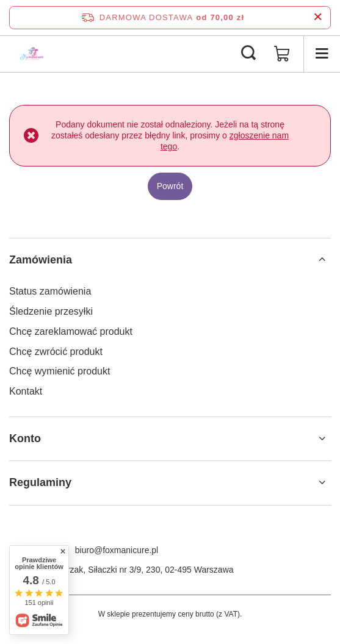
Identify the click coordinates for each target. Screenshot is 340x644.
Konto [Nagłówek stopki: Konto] (25, 438)
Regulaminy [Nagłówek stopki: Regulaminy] (40, 482)
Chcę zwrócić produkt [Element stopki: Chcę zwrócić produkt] (56, 352)
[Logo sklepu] (32, 54)
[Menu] (322, 54)
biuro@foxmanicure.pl (117, 550)
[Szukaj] (248, 54)
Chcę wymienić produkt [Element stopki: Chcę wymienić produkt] (60, 371)
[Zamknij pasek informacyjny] (318, 17)
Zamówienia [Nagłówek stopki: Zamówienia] (41, 260)
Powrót (170, 186)
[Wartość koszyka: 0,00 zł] (282, 54)
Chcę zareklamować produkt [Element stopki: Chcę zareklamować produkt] (71, 331)
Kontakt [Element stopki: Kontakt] (26, 391)
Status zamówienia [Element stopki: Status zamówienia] (50, 291)
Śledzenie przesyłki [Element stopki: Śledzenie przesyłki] (51, 311)
